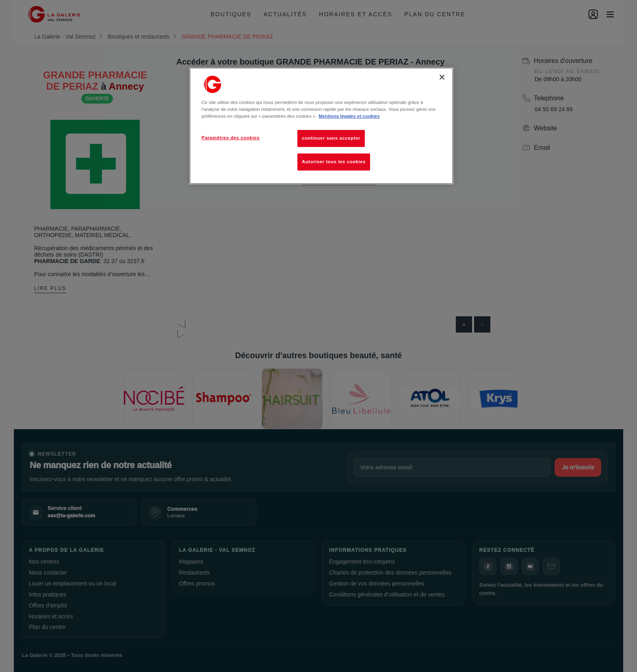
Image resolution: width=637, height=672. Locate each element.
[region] (321, 126)
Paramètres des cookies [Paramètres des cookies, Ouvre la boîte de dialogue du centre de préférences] (231, 138)
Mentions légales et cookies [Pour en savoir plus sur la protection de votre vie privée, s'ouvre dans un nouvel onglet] (349, 116)
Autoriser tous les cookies (334, 162)
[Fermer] (442, 77)
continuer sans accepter (331, 138)
